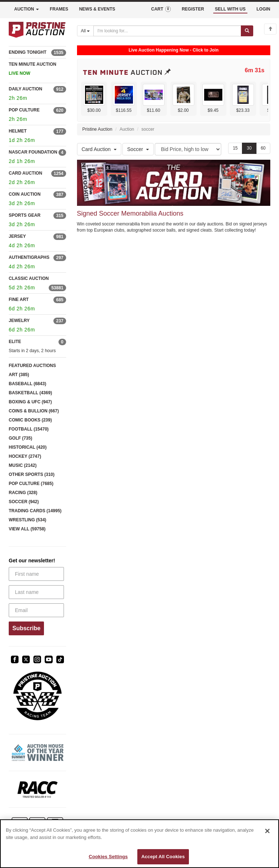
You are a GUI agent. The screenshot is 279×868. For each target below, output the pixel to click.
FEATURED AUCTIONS (32, 366)
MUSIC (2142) (23, 465)
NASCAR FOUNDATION (33, 152)
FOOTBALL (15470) (29, 429)
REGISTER (193, 9)
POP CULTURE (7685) (31, 484)
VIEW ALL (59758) (27, 529)
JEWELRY (19, 321)
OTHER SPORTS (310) (32, 474)
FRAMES (59, 9)
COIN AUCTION (25, 194)
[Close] (267, 831)
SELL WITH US (230, 9)
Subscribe (26, 628)
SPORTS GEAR (25, 215)
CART (161, 9)
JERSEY (17, 236)
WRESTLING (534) (27, 520)
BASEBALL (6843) (27, 384)
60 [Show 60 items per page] (263, 148)
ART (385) (19, 375)
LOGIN (263, 9)
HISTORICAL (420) (28, 447)
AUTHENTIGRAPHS (29, 257)
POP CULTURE (24, 110)
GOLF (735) (21, 438)
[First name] (36, 574)
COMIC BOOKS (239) (30, 420)
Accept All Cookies (163, 857)
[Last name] (36, 592)
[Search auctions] (167, 31)
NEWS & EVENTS (97, 9)
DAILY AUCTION (25, 89)
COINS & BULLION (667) (34, 411)
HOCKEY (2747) (25, 456)
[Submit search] (247, 31)
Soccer (138, 149)
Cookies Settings (108, 857)
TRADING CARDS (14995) (35, 511)
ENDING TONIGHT (28, 52)
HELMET (18, 131)
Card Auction (99, 149)
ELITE (15, 342)
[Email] (36, 610)
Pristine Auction (98, 129)
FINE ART (19, 299)
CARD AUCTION (25, 173)
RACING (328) (23, 493)
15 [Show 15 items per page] (235, 148)
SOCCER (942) (24, 502)
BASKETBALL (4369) (30, 393)
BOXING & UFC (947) (30, 402)
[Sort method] (188, 149)
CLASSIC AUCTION (29, 278)
